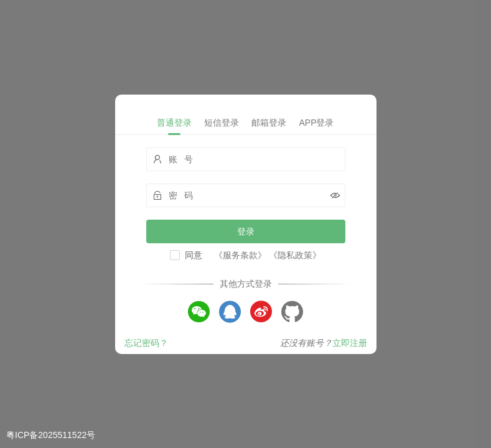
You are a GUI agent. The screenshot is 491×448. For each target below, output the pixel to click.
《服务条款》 (240, 255)
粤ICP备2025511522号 (51, 435)
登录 (246, 231)
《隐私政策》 (295, 255)
